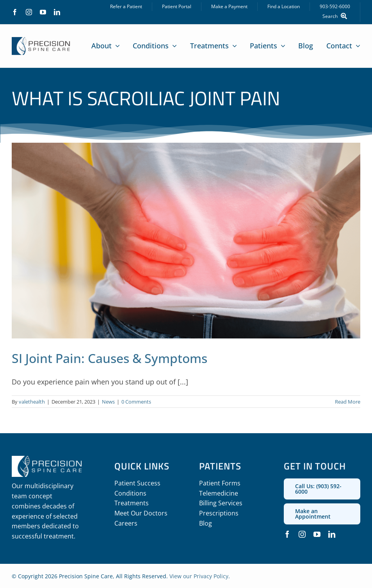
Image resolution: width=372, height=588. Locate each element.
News (108, 402)
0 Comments (136, 402)
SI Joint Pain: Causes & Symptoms (109, 358)
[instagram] (29, 12)
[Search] (336, 16)
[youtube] (43, 12)
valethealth (32, 402)
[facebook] (15, 12)
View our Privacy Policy (199, 576)
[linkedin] (57, 12)
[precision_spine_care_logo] (41, 41)
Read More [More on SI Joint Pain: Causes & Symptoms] (348, 402)
